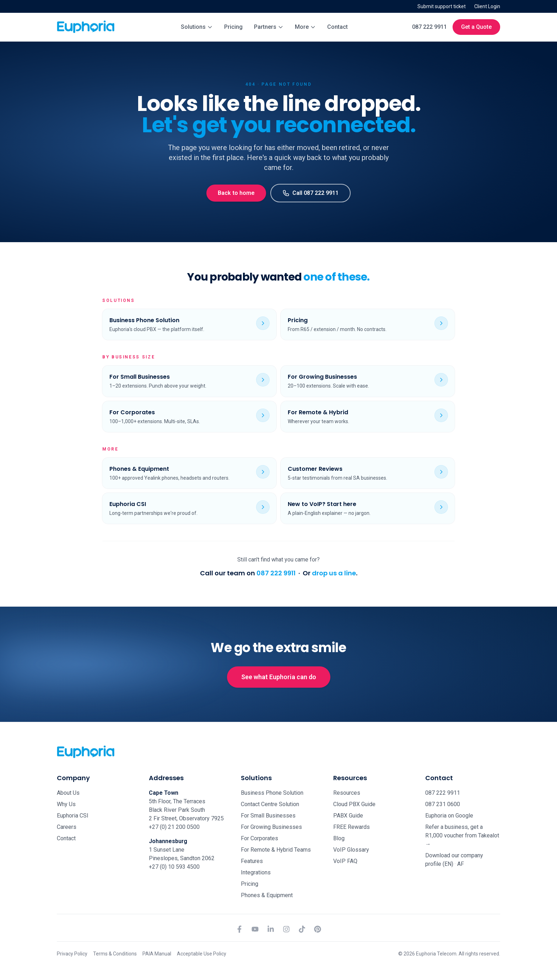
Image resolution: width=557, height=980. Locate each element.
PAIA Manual (157, 954)
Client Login (487, 6)
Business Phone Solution (272, 793)
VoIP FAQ (345, 861)
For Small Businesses (268, 816)
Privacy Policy (72, 954)
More (305, 27)
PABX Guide (348, 816)
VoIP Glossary (351, 850)
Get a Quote (476, 27)
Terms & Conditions (115, 954)
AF (461, 864)
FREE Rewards (351, 827)
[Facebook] (239, 929)
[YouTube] (255, 929)
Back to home (236, 193)
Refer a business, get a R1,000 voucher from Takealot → (462, 835)
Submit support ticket (442, 6)
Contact (337, 27)
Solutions (197, 27)
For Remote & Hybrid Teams (276, 850)
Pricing (233, 27)
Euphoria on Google (449, 816)
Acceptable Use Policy (202, 954)
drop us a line (334, 573)
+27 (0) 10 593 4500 (174, 867)
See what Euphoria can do (279, 677)
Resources (347, 793)
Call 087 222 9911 (310, 193)
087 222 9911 (429, 27)
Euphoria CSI (73, 816)
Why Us (66, 804)
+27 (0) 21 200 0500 (174, 827)
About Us (68, 793)
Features (252, 861)
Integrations (256, 872)
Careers (67, 827)
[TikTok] (302, 929)
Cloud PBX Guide (354, 804)
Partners (269, 27)
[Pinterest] (318, 929)
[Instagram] (286, 929)
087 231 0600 (443, 804)
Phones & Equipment (267, 895)
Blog (339, 838)
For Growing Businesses (271, 827)
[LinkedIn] (271, 929)
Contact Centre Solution (270, 804)
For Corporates (259, 838)
